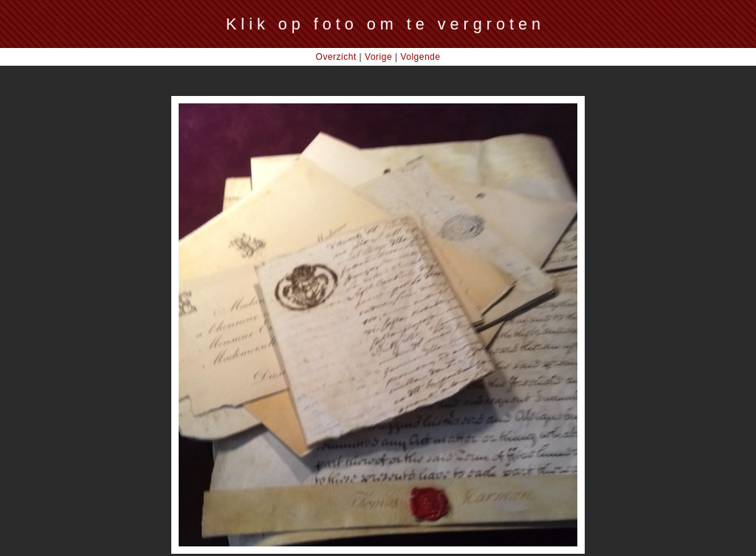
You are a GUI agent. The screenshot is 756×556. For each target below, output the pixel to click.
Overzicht (336, 57)
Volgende (420, 57)
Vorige (378, 57)
